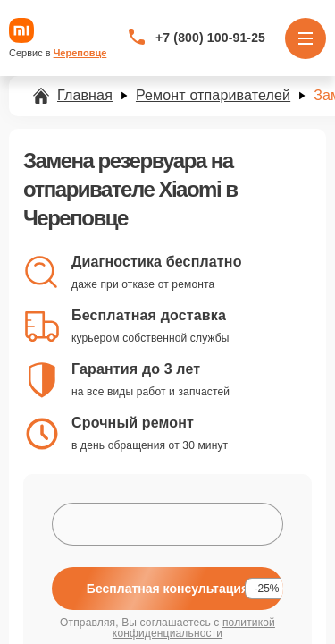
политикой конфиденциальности (194, 628)
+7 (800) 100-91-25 (210, 38)
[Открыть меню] (306, 38)
